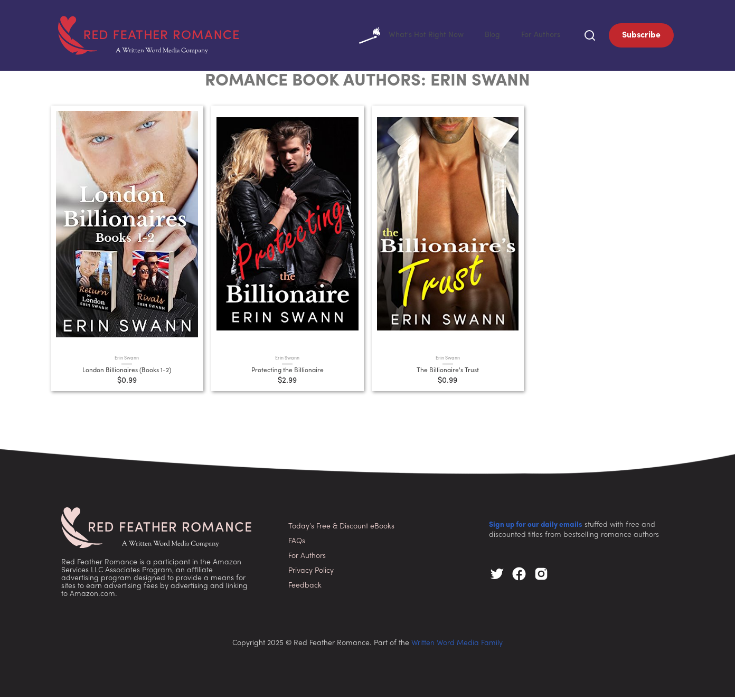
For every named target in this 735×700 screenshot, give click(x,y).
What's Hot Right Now (402, 37)
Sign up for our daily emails (536, 528)
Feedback (305, 589)
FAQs (297, 545)
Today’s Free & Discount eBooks (341, 530)
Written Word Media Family (457, 646)
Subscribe (641, 37)
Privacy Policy (311, 574)
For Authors (539, 37)
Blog (488, 37)
